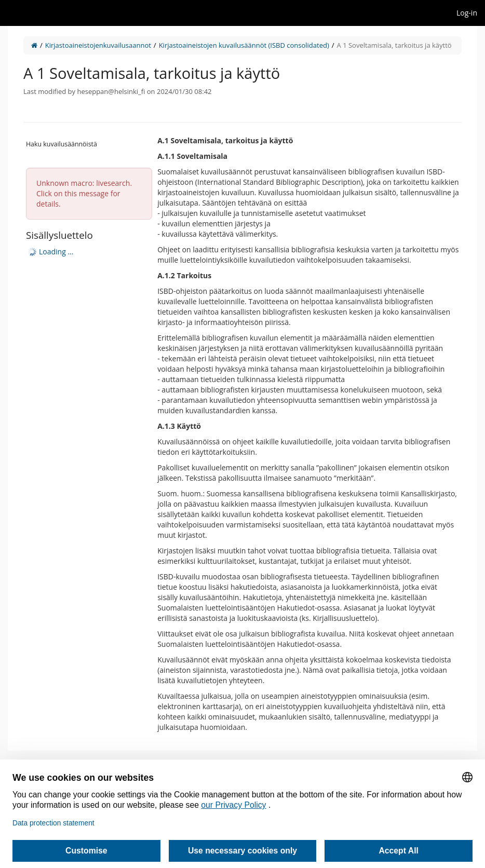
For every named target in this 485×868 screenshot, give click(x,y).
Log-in (467, 13)
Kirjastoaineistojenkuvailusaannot (98, 45)
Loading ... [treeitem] (56, 252)
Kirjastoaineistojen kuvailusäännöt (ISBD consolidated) (244, 45)
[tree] (89, 252)
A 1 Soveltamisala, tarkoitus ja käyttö (394, 45)
